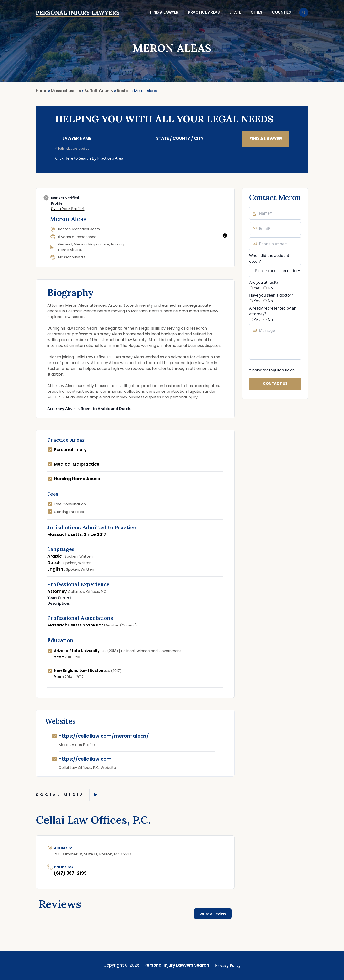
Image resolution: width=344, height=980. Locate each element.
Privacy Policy (228, 965)
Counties (281, 12)
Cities (256, 12)
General (65, 244)
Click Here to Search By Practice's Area (89, 158)
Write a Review (213, 914)
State (235, 12)
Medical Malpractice (92, 244)
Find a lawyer (164, 12)
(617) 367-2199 (70, 873)
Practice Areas (204, 12)
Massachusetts (72, 257)
